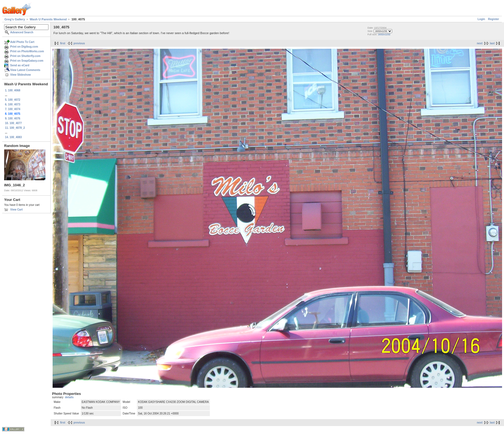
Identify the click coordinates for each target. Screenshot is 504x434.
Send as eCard (20, 65)
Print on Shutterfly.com (25, 56)
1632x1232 (384, 34)
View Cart (16, 210)
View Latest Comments (25, 70)
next (480, 43)
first (63, 43)
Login (481, 19)
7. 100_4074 (13, 109)
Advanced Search (22, 32)
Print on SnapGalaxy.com (27, 61)
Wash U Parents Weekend (48, 19)
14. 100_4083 (13, 137)
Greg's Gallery (15, 19)
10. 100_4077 (13, 123)
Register (494, 19)
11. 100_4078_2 (15, 128)
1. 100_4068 (13, 90)
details (69, 397)
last (492, 43)
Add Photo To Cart (22, 42)
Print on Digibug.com (24, 47)
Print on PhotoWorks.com (27, 51)
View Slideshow (21, 75)
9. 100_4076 (13, 118)
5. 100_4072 (13, 100)
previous (79, 43)
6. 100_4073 (13, 104)
